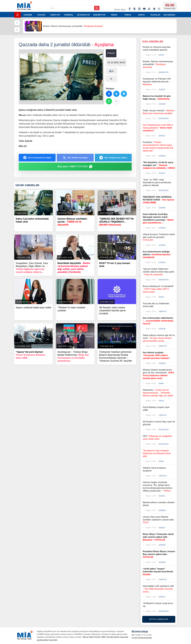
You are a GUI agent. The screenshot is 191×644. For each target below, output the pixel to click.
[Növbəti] (17, 30)
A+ (112, 71)
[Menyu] (18, 15)
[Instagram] (139, 9)
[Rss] (159, 9)
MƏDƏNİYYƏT (100, 15)
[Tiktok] (149, 9)
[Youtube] (144, 9)
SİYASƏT (41, 15)
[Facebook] (130, 9)
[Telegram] (154, 9)
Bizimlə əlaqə (120, 9)
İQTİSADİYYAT (84, 15)
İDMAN (114, 15)
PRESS (128, 15)
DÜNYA (142, 15)
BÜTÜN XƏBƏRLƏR (159, 619)
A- (112, 79)
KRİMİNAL (69, 15)
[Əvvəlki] (17, 23)
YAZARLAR (155, 15)
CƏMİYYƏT (55, 15)
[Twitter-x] (134, 9)
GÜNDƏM (28, 15)
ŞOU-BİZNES (169, 15)
